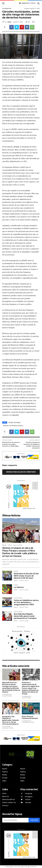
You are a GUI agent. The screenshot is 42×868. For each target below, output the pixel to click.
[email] (15, 820)
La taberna (19, 587)
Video (4, 781)
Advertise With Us (9, 800)
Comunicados (18, 598)
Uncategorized (7, 8)
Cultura (16, 585)
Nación (5, 769)
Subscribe (34, 820)
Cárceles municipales (15, 422)
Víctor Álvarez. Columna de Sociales (30, 718)
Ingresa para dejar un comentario (21, 472)
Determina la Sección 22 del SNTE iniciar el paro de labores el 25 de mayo (26, 576)
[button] (38, 3)
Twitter (28, 800)
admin (9, 22)
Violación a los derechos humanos (13, 426)
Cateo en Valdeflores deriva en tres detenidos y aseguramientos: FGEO (26, 602)
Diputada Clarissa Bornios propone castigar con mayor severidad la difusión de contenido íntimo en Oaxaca (11, 687)
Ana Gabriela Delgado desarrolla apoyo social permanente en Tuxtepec (25, 616)
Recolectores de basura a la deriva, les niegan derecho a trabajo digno (11, 444)
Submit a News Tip (9, 803)
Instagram (29, 797)
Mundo (5, 775)
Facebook (29, 794)
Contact (5, 806)
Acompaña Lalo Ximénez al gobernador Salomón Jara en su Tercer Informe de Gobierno (11, 720)
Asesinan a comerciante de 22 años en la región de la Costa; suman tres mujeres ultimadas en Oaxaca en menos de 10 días (31, 688)
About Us (6, 797)
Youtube (28, 803)
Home (4, 793)
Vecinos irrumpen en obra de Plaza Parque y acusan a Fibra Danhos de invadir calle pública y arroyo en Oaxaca (20, 552)
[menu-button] (3, 3)
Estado (4, 545)
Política (5, 772)
